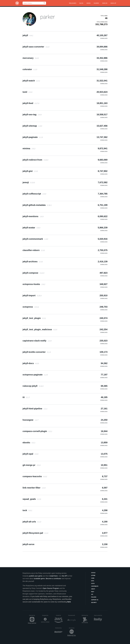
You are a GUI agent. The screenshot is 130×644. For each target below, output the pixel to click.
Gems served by (98, 615)
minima (29, 148)
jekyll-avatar (31, 228)
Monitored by (85, 615)
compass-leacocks (35, 476)
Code (93, 578)
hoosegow (30, 420)
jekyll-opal (30, 454)
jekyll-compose (33, 273)
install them (54, 576)
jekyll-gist (30, 171)
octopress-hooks (34, 284)
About (93, 589)
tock (27, 510)
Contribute (95, 586)
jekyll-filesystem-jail (35, 533)
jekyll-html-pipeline (35, 409)
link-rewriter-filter (34, 488)
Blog (81, 3)
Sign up (113, 3)
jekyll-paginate (33, 137)
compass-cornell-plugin (37, 431)
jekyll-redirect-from (35, 160)
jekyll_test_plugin (34, 318)
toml (27, 92)
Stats (93, 584)
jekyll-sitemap (32, 126)
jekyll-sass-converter (36, 47)
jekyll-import (32, 295)
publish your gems (36, 576)
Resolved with (72, 615)
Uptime (93, 575)
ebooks (29, 443)
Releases (73, 3)
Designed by (46, 615)
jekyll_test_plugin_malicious (40, 329)
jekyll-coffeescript (34, 194)
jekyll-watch (31, 81)
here (69, 602)
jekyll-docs (31, 363)
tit (26, 397)
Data (93, 581)
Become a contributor (53, 579)
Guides (96, 3)
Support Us (95, 600)
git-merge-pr (32, 465)
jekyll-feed (31, 103)
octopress (31, 307)
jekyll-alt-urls (32, 522)
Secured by (72, 628)
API (92, 594)
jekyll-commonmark (35, 239)
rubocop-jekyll (33, 386)
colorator (30, 69)
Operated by (33, 616)
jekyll (28, 35)
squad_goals (32, 499)
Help (93, 592)
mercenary (31, 58)
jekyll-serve (28, 544)
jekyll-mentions (33, 216)
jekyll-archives (33, 262)
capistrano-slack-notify (37, 341)
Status (93, 573)
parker (48, 17)
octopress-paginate (35, 375)
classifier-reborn (34, 250)
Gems (88, 3)
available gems (39, 579)
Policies (94, 597)
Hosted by (59, 615)
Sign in (105, 3)
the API (65, 576)
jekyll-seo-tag (32, 114)
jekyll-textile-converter (37, 352)
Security (94, 603)
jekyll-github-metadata (37, 205)
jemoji (29, 182)
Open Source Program (51, 588)
